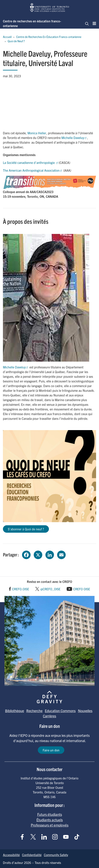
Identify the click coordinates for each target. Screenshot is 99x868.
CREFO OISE (82, 589)
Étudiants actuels (50, 820)
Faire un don (51, 750)
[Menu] (93, 23)
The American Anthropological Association (33, 170)
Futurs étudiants (50, 814)
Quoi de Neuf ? (16, 41)
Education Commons (60, 711)
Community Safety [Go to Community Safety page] (56, 855)
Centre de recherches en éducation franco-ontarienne (32, 23)
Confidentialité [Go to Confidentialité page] (32, 855)
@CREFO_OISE (50, 589)
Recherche (34, 711)
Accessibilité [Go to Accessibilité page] (11, 855)
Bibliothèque (15, 711)
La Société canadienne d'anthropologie (31, 163)
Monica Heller (37, 133)
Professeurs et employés (50, 825)
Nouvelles (85, 711)
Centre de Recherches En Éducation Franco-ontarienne (49, 37)
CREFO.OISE (21, 589)
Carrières (49, 716)
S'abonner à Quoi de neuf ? (26, 529)
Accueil (7, 37)
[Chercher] (86, 23)
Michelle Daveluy (74, 138)
